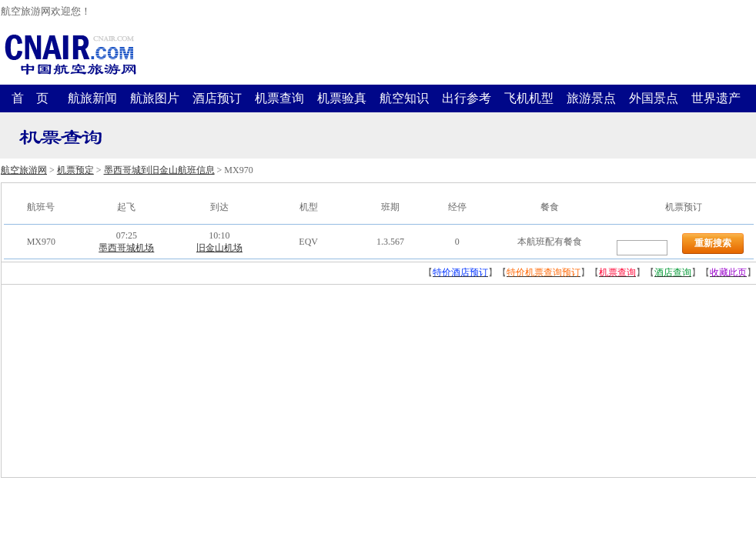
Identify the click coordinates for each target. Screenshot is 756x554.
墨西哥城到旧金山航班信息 (159, 170)
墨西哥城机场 (126, 248)
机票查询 (279, 98)
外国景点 (654, 98)
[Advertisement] (117, 381)
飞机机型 (529, 98)
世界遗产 (716, 98)
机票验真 (342, 98)
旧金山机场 (219, 248)
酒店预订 (217, 98)
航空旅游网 (24, 170)
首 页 (30, 98)
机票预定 (75, 170)
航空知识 (404, 98)
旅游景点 (591, 98)
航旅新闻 (92, 98)
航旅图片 (155, 98)
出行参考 (467, 98)
